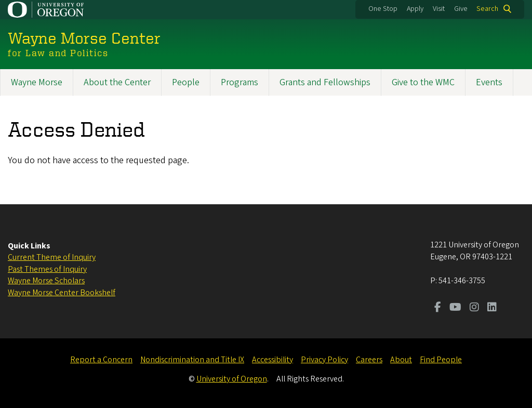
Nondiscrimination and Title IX (192, 360)
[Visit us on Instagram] (474, 308)
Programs (240, 82)
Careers (369, 360)
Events (489, 82)
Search (487, 9)
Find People (441, 360)
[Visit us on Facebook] (438, 308)
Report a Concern (101, 360)
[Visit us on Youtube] (455, 308)
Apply (415, 9)
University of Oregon (232, 379)
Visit (439, 9)
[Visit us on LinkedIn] (492, 308)
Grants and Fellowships (325, 82)
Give (461, 9)
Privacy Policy (324, 360)
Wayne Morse (37, 82)
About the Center (117, 82)
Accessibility (272, 360)
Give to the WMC (423, 82)
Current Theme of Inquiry (52, 257)
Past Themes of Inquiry (47, 269)
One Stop (383, 9)
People (186, 82)
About (401, 360)
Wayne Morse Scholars (46, 281)
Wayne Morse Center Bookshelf (62, 293)
